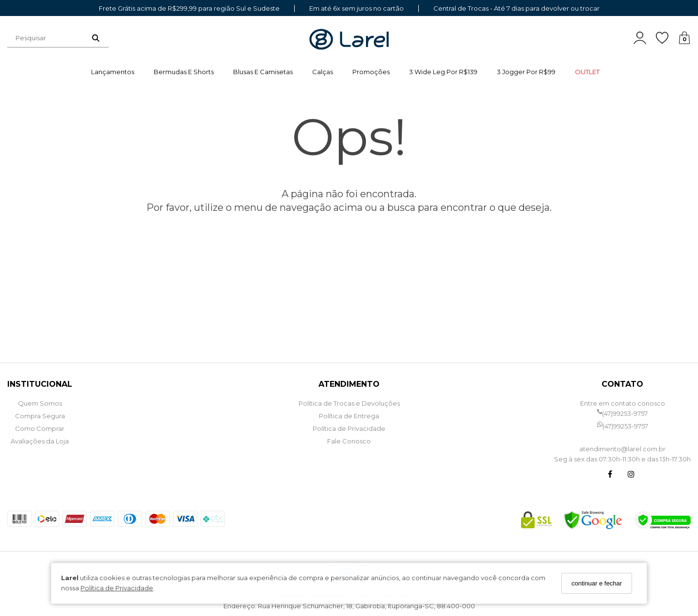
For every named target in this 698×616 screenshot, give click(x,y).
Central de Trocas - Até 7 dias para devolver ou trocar (516, 8)
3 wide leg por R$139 (443, 72)
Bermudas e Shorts (184, 72)
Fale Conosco (349, 441)
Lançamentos (113, 72)
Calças (323, 72)
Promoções (371, 72)
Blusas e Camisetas (263, 72)
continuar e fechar (597, 583)
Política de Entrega (349, 416)
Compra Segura (40, 416)
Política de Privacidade (117, 588)
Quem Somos (40, 403)
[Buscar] (96, 38)
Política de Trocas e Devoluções (349, 403)
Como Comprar (40, 428)
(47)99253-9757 (622, 414)
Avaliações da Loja (40, 441)
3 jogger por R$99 (526, 72)
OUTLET (587, 72)
